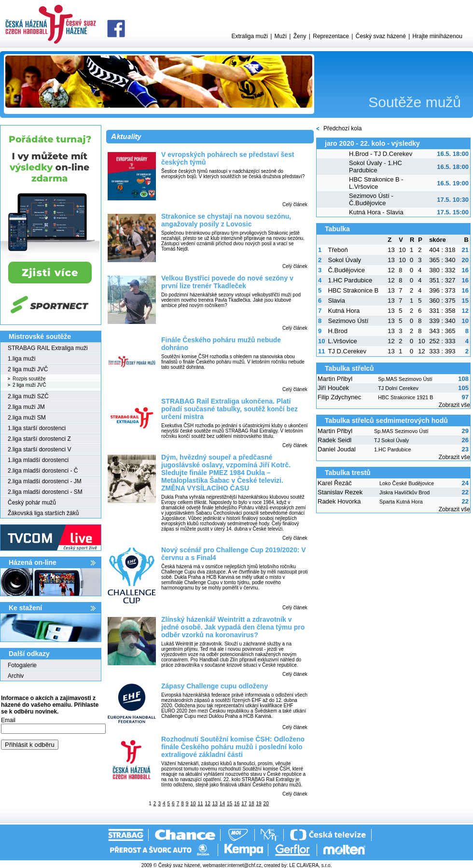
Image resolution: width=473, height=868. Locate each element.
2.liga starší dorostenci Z (39, 439)
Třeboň (338, 250)
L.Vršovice (342, 341)
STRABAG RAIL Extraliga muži (48, 348)
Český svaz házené (381, 36)
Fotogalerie (22, 665)
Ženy (300, 36)
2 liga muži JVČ (28, 369)
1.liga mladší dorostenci (38, 460)
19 (258, 804)
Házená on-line (33, 562)
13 (215, 804)
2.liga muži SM (27, 418)
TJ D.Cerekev (347, 351)
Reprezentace (331, 36)
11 (200, 804)
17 (244, 804)
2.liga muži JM (26, 407)
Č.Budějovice (346, 270)
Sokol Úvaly (344, 260)
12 (208, 804)
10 (193, 804)
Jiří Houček (333, 388)
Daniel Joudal (337, 449)
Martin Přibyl (335, 379)
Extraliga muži (249, 36)
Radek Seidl (334, 440)
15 (230, 804)
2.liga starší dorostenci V (39, 449)
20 (266, 804)
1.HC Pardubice (350, 280)
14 (222, 804)
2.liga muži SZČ (28, 396)
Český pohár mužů (32, 503)
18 (251, 804)
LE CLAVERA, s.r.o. (310, 865)
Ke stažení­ (25, 608)
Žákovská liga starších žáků (43, 513)
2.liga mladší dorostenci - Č (43, 471)
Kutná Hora (344, 311)
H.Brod (337, 331)
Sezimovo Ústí (348, 321)
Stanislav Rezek (340, 492)
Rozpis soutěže (29, 379)
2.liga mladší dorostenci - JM (45, 481)
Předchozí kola (342, 128)
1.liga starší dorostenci (37, 428)
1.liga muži (21, 359)
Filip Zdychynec (339, 397)
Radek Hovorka (339, 501)
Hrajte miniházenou (438, 36)
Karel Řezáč (335, 483)
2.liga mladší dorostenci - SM (45, 492)
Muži (281, 36)
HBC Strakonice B (353, 290)
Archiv (16, 676)
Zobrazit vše (454, 405)
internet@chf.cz (245, 865)
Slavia (336, 301)
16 (237, 804)
